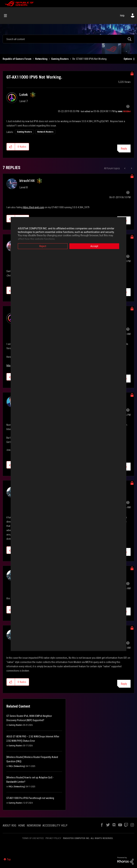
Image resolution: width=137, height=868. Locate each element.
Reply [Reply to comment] (124, 684)
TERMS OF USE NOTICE (33, 838)
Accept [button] (94, 246)
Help (122, 16)
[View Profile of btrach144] (27, 181)
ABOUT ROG (9, 826)
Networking (41, 59)
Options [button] (128, 59)
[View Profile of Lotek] (24, 95)
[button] (11, 147)
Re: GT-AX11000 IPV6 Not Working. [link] (90, 59)
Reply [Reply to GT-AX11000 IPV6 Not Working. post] (124, 149)
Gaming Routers (60, 59)
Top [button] (9, 859)
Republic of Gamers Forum (17, 59)
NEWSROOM (34, 826)
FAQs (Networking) (17, 766)
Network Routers (45, 132)
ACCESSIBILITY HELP (55, 826)
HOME (21, 826)
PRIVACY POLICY (53, 838)
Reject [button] (43, 246)
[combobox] (68, 39)
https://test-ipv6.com (34, 207)
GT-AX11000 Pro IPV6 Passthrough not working (30, 798)
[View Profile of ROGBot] (127, 111)
